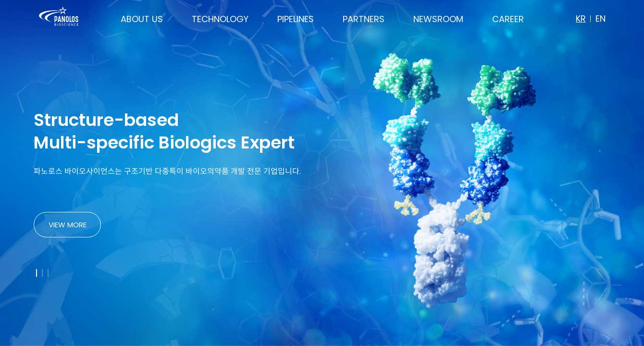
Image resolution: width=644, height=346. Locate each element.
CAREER (508, 19)
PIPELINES (296, 19)
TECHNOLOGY (220, 19)
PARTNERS (364, 19)
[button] (37, 273)
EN (601, 19)
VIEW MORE (68, 225)
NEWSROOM (438, 19)
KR (581, 19)
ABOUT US (142, 19)
